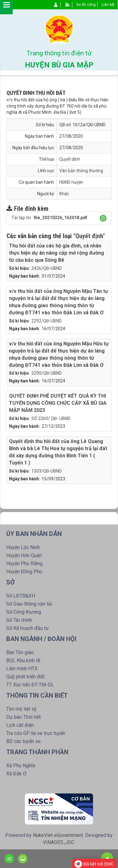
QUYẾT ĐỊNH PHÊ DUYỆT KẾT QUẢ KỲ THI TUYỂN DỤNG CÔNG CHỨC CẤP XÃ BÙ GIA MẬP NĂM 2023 (58, 403)
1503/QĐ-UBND (47, 471)
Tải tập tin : (49, 218)
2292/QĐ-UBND (47, 321)
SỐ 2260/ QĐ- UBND (51, 418)
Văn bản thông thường (81, 171)
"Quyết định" (89, 236)
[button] (103, 218)
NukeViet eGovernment (58, 835)
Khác (64, 194)
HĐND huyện (71, 182)
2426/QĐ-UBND (47, 268)
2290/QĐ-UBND (47, 373)
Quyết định (70, 159)
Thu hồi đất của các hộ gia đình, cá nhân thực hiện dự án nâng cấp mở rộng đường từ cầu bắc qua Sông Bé (57, 253)
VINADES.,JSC (59, 842)
